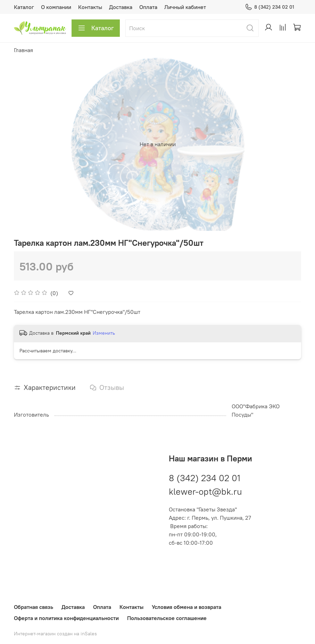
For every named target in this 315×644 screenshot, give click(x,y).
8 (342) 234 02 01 (270, 7)
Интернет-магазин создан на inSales (55, 634)
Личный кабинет (185, 7)
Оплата (148, 7)
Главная (23, 50)
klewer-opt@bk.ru (205, 491)
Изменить (104, 333)
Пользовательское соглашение (167, 618)
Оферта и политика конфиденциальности (66, 618)
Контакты (90, 7)
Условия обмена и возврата (186, 607)
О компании (56, 7)
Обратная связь (34, 607)
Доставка (121, 7)
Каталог (24, 7)
